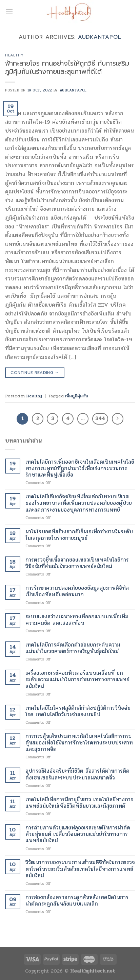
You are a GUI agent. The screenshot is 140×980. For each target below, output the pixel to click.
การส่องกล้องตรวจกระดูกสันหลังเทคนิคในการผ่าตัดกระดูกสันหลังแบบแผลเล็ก (77, 900)
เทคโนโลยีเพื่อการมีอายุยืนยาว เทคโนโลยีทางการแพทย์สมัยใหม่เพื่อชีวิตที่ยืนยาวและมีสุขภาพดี (79, 803)
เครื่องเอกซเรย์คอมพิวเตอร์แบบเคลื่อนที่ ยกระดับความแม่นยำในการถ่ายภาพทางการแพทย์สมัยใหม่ (77, 680)
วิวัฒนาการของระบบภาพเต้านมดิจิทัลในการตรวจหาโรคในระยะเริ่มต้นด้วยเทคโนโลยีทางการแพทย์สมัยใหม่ (80, 869)
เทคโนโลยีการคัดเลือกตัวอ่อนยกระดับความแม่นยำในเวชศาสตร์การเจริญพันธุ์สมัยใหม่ (73, 648)
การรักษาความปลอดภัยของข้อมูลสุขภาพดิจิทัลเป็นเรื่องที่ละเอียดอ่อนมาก (77, 591)
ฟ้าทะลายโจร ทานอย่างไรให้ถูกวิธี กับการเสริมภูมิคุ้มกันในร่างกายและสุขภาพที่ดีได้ (67, 68)
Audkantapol (100, 37)
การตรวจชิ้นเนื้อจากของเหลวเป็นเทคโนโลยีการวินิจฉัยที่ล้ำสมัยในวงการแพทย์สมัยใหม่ (77, 563)
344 (100, 419)
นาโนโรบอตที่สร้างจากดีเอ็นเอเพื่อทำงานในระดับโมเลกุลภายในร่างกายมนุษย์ (79, 535)
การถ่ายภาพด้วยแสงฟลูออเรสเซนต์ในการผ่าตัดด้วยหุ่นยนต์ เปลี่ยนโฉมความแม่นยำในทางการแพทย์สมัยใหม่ (78, 834)
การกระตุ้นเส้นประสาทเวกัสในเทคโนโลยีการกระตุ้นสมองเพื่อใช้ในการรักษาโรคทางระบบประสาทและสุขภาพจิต (79, 743)
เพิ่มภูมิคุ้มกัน (77, 396)
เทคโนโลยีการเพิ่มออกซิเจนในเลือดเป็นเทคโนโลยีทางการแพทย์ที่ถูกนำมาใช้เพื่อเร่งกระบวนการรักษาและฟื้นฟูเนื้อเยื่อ (80, 468)
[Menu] (9, 12)
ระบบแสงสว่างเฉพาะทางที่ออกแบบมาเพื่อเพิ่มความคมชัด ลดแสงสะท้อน (77, 620)
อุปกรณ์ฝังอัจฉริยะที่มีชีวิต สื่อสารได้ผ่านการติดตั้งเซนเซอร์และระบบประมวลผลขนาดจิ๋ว (77, 774)
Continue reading (35, 373)
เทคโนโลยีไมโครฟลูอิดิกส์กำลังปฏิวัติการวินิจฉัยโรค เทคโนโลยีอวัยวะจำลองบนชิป (78, 711)
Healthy (14, 55)
